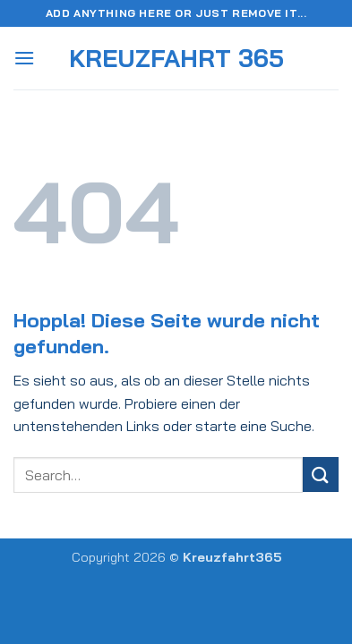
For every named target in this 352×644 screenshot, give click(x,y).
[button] (24, 58)
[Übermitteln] (321, 475)
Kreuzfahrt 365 (176, 59)
